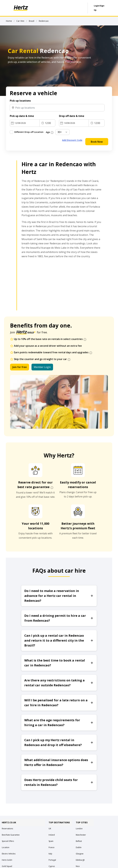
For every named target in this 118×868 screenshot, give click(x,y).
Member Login (42, 367)
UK (50, 829)
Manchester (81, 835)
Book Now (97, 142)
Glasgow (80, 854)
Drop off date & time (72, 116)
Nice (78, 866)
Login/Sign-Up (99, 8)
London (79, 829)
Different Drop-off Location (29, 132)
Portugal (52, 860)
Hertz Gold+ (7, 860)
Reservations (7, 829)
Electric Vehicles (9, 854)
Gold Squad (7, 866)
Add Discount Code (72, 140)
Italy (50, 854)
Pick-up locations (20, 101)
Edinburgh (80, 860)
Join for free (20, 367)
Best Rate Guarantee (11, 835)
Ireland (52, 835)
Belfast (79, 841)
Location (6, 847)
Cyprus (52, 866)
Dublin (79, 847)
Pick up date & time (22, 116)
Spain (51, 841)
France (52, 847)
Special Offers (8, 841)
